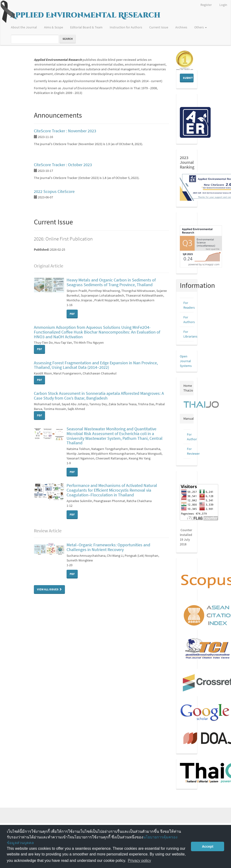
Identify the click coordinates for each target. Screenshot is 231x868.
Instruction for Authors (126, 27)
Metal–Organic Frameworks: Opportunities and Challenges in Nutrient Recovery (108, 547)
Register (206, 5)
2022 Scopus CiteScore (54, 191)
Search (68, 39)
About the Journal (24, 27)
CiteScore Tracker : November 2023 (65, 131)
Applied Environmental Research (85, 15)
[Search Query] (35, 39)
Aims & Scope (54, 27)
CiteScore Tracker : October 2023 (63, 165)
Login (223, 5)
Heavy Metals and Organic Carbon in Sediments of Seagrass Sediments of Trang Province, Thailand (111, 282)
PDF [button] (72, 314)
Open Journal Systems (186, 361)
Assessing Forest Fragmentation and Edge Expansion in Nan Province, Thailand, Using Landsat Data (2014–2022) (96, 365)
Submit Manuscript (188, 78)
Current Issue (159, 27)
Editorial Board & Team (86, 27)
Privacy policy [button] (140, 861)
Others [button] (201, 27)
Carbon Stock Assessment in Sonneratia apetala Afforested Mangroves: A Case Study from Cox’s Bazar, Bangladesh (99, 396)
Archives (181, 27)
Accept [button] (208, 846)
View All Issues (49, 589)
